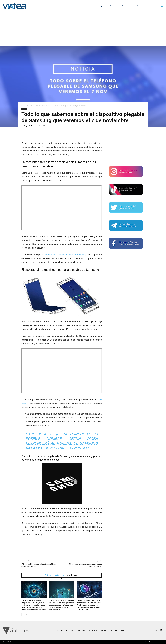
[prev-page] (23, 614)
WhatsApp (160, 642)
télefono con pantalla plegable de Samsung (65, 255)
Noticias (30, 106)
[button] (162, 6)
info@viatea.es (149, 642)
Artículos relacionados (55, 575)
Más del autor (72, 575)
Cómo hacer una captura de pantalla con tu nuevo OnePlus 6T (85, 565)
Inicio (23, 106)
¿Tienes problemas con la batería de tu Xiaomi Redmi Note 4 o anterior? (39, 565)
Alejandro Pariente (31, 126)
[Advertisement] (83, 29)
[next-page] (27, 614)
